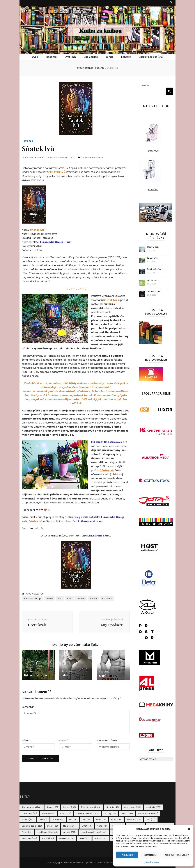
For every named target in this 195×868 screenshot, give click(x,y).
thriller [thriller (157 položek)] (84, 838)
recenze (81, 599)
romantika (107, 599)
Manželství (152, 280)
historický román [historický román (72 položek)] (148, 813)
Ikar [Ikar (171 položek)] (73, 820)
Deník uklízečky (154, 269)
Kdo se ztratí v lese (36, 675)
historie (49, 599)
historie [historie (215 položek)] (28, 820)
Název (26, 740)
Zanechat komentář (92, 158)
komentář (28, 707)
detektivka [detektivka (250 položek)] (154, 807)
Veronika (153, 151)
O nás (109, 57)
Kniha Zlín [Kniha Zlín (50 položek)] (134, 820)
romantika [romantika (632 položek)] (29, 838)
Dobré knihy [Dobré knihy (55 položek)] (29, 813)
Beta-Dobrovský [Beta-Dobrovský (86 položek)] (91, 807)
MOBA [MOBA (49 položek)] (87, 826)
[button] (189, 829)
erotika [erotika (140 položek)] (66, 813)
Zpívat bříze (153, 258)
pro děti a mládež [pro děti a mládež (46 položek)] (47, 832)
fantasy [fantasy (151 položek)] (110, 813)
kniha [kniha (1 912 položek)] (116, 820)
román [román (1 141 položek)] (48, 838)
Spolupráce (91, 57)
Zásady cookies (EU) (151, 57)
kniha (70, 599)
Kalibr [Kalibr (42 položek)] (101, 820)
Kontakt (126, 57)
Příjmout (127, 855)
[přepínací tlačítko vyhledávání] (171, 3)
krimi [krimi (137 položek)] (151, 820)
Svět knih (70, 57)
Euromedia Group (52, 242)
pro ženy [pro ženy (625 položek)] (70, 832)
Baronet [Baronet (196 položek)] (70, 807)
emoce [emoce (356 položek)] (48, 813)
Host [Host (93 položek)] (43, 820)
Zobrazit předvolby (177, 855)
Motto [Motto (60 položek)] (102, 826)
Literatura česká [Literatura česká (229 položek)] (32, 826)
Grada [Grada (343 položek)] (127, 813)
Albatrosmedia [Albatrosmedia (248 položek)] (32, 807)
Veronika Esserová (35, 158)
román (94, 599)
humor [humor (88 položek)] (58, 820)
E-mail (64, 740)
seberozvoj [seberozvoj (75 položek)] (66, 838)
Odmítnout (151, 855)
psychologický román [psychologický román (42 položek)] (94, 832)
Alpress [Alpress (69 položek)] (52, 807)
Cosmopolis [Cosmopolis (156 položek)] (132, 807)
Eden (65, 675)
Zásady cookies (152, 862)
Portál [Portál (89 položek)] (27, 832)
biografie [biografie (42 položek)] (112, 807)
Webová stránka (107, 740)
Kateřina (153, 190)
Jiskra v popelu (154, 291)
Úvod (35, 57)
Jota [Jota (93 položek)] (86, 820)
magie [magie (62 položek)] (52, 826)
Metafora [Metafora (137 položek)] (70, 826)
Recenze (51, 57)
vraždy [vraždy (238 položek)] (101, 838)
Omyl (103, 676)
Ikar (68, 242)
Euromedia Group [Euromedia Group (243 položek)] (88, 813)
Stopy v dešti (153, 247)
